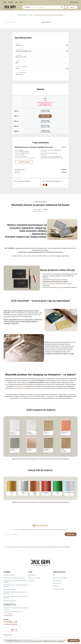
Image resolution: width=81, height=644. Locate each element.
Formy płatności (57, 583)
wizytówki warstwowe (20, 386)
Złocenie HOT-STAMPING (22, 67)
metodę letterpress (19, 388)
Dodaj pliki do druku (24, 162)
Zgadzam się (74, 641)
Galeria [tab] (46, 210)
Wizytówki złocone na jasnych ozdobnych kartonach (49, 15)
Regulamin (31, 581)
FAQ (16, 2)
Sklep (5, 2)
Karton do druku (20, 49)
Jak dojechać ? (32, 575)
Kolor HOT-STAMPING (21, 72)
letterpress (59, 287)
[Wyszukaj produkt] (22, 22)
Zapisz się (71, 534)
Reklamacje (56, 586)
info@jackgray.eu (8, 615)
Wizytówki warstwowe (10, 589)
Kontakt (11, 2)
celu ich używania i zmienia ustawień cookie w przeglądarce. (50, 640)
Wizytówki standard (9, 575)
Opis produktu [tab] (37, 210)
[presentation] (40, 540)
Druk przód (19, 55)
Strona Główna (22, 15)
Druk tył (18, 61)
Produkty (30, 15)
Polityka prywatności (59, 589)
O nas (21, 2)
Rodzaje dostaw (57, 581)
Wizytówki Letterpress (10, 601)
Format (18, 43)
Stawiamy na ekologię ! (35, 578)
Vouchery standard (9, 603)
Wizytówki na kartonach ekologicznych (14, 578)
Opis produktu (46, 22)
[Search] (48, 7)
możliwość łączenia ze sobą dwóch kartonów (55, 284)
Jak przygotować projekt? (60, 578)
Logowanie (74, 2)
